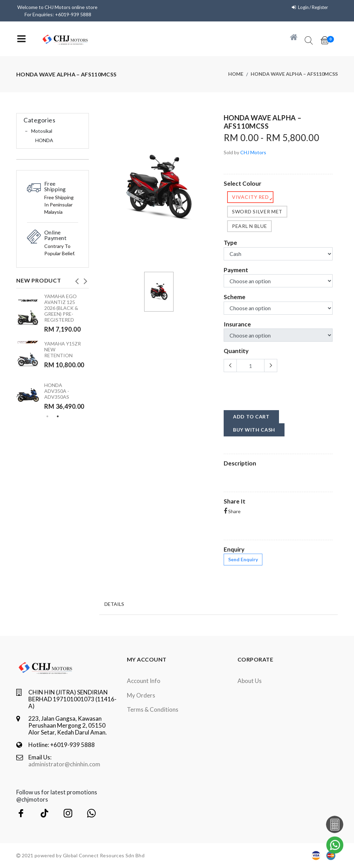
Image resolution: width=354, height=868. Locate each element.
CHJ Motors (253, 152)
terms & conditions (153, 709)
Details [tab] (114, 604)
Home (236, 74)
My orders (141, 695)
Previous (77, 279)
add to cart (251, 417)
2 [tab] (58, 416)
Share (232, 511)
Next (85, 279)
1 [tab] (47, 416)
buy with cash (254, 430)
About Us (250, 681)
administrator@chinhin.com (64, 764)
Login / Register (311, 7)
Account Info (144, 681)
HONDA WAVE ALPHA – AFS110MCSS (294, 74)
